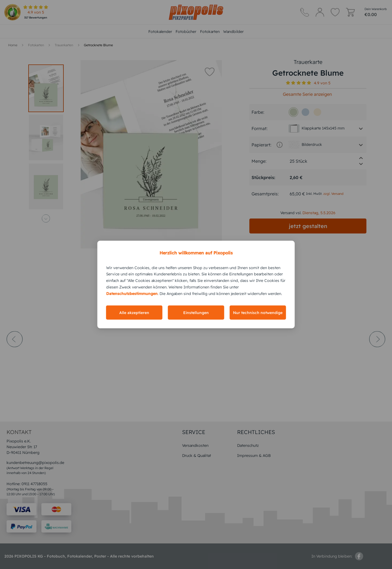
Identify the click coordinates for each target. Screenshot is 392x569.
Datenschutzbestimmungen (132, 293)
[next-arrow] (377, 354)
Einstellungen (196, 313)
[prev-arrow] (15, 354)
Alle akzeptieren (134, 313)
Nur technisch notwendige (258, 313)
